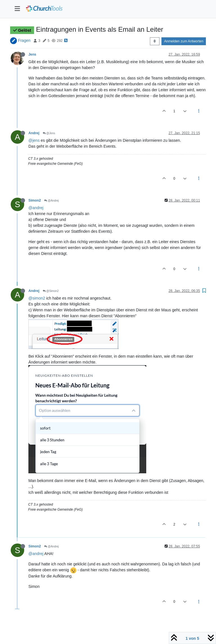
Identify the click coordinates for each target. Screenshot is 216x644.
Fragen (24, 40)
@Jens (49, 133)
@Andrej (51, 201)
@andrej (36, 208)
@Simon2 (51, 291)
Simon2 (35, 200)
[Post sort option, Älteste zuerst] (155, 41)
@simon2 (37, 298)
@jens (34, 140)
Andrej (34, 133)
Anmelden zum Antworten (184, 41)
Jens (32, 54)
